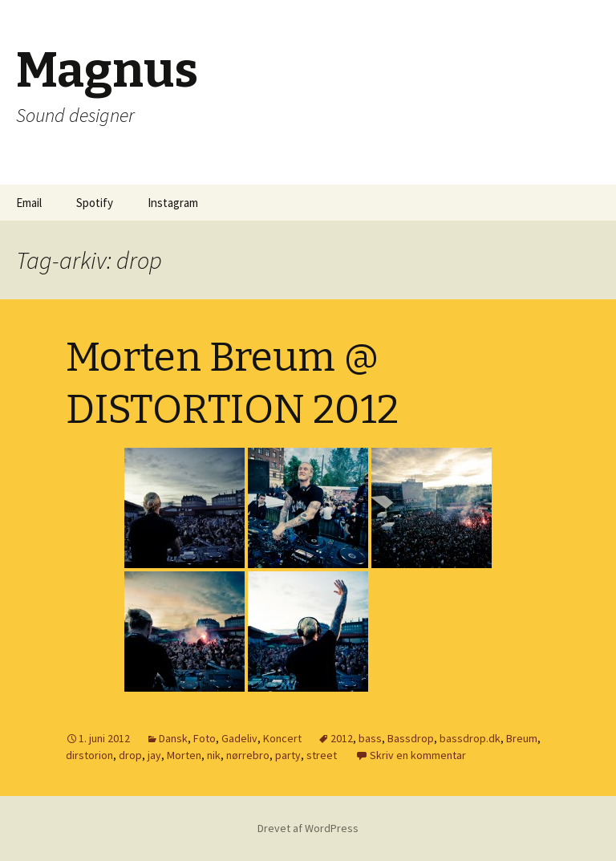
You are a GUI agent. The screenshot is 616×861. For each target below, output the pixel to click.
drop (130, 755)
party (288, 755)
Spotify (95, 203)
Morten (184, 755)
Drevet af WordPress (308, 828)
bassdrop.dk (470, 738)
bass (370, 738)
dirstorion (89, 755)
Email (29, 203)
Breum (522, 738)
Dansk (173, 738)
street (322, 755)
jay (154, 755)
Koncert (282, 738)
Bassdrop (411, 738)
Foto (205, 738)
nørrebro (248, 755)
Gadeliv (239, 738)
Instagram (173, 203)
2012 (342, 738)
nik (214, 755)
